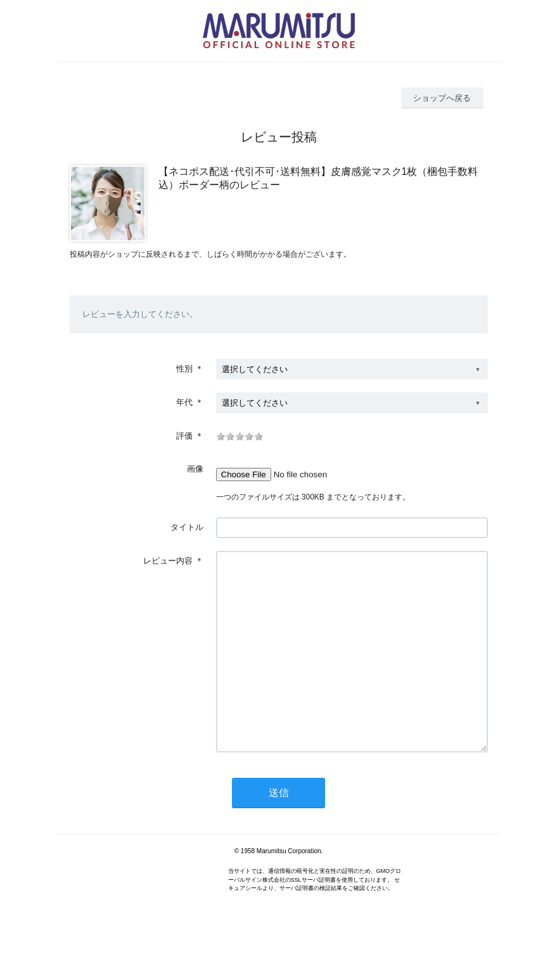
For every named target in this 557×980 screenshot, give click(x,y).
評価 (184, 436)
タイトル (187, 527)
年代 (184, 402)
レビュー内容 (168, 561)
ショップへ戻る (442, 98)
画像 (195, 469)
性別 (184, 369)
